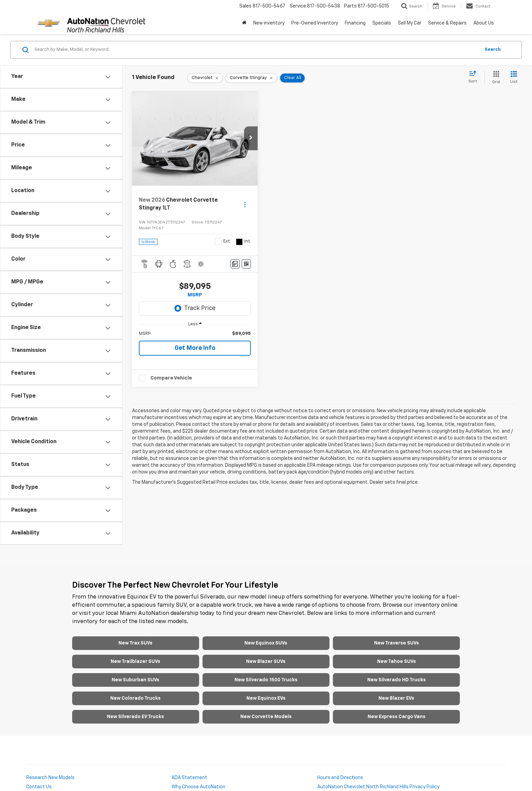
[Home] (244, 23)
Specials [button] (382, 23)
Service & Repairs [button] (447, 23)
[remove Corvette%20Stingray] (251, 78)
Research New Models (50, 778)
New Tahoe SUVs (397, 662)
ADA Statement (189, 778)
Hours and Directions (340, 778)
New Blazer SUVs (266, 662)
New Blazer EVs (396, 698)
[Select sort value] (475, 77)
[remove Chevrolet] (205, 78)
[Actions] (245, 204)
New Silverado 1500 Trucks (266, 680)
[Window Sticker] (246, 264)
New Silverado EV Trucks (135, 717)
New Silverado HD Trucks (397, 680)
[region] (195, 334)
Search (493, 50)
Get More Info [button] (195, 348)
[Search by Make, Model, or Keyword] (256, 50)
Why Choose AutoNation (198, 787)
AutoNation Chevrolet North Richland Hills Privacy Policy (378, 787)
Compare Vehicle (171, 378)
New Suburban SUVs (135, 680)
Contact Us (39, 787)
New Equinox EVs (266, 698)
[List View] (514, 78)
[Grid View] (495, 78)
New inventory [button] (269, 23)
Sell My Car (410, 23)
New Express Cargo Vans (397, 717)
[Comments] (235, 264)
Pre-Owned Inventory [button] (315, 23)
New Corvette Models (266, 717)
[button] (251, 138)
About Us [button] (484, 23)
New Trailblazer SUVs (135, 662)
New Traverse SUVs (397, 643)
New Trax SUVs (135, 643)
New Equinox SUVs (266, 643)
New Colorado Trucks (135, 698)
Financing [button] (355, 23)
